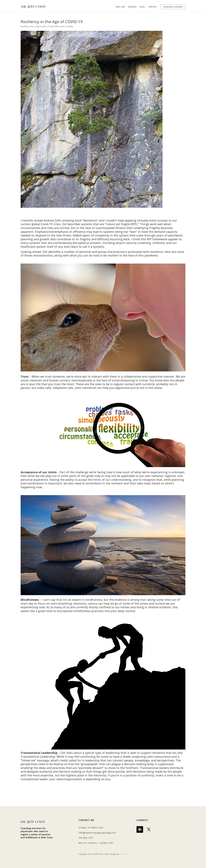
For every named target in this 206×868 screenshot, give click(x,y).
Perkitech (123, 854)
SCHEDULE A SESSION (173, 7)
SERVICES (132, 7)
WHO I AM (120, 7)
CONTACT (153, 7)
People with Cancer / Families (61, 26)
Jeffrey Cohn (28, 26)
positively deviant (91, 768)
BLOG (142, 7)
